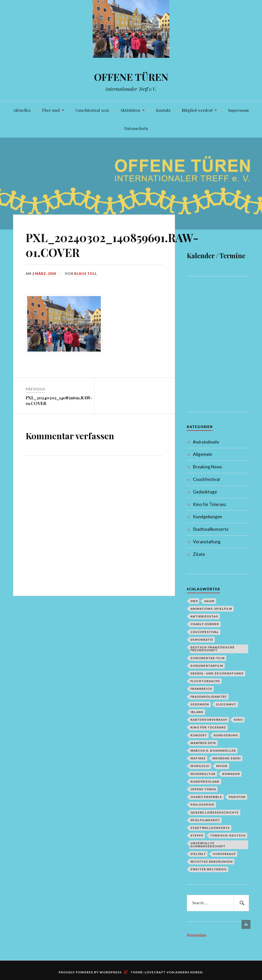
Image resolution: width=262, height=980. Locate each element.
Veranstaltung (207, 542)
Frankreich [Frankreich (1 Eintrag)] (201, 689)
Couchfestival (206, 479)
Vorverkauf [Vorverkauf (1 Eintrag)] (224, 854)
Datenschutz (136, 128)
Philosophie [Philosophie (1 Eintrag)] (202, 804)
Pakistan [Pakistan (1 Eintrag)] (237, 797)
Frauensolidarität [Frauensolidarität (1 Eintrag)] (209, 697)
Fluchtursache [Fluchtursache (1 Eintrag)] (205, 681)
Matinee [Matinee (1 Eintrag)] (198, 758)
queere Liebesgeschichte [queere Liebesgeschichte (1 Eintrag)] (215, 812)
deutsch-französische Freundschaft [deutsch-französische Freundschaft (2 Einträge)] (212, 649)
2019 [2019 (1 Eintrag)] (194, 601)
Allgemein (203, 454)
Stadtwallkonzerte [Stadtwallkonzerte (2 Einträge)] (210, 828)
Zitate (199, 554)
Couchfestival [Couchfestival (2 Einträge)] (205, 632)
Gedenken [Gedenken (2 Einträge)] (200, 704)
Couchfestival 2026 (92, 110)
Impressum (239, 110)
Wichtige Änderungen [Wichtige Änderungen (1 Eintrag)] (212, 861)
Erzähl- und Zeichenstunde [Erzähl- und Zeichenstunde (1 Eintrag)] (217, 673)
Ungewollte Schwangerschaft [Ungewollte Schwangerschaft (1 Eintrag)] (208, 844)
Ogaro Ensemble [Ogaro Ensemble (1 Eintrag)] (206, 797)
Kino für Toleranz (210, 504)
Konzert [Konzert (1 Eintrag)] (199, 735)
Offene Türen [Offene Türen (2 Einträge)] (203, 789)
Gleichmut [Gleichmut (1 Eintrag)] (226, 704)
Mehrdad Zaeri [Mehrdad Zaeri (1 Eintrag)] (227, 758)
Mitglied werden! (197, 110)
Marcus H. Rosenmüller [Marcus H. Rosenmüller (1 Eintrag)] (213, 751)
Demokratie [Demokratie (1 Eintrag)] (202, 640)
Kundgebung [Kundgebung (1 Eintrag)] (226, 735)
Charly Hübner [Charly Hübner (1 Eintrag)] (205, 624)
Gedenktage (205, 492)
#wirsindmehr (206, 442)
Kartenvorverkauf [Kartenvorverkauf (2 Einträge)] (209, 720)
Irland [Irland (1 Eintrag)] (197, 712)
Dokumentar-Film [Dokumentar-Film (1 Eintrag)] (208, 658)
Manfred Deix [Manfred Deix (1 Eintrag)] (203, 743)
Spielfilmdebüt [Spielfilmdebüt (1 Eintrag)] (205, 820)
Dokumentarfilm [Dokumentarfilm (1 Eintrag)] (207, 666)
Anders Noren (189, 972)
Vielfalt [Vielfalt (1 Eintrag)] (198, 854)
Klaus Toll (86, 274)
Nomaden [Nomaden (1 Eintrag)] (231, 774)
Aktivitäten (130, 110)
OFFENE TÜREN (131, 77)
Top (246, 924)
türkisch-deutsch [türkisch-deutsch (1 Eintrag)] (228, 835)
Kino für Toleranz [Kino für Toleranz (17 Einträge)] (208, 727)
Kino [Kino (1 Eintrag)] (238, 720)
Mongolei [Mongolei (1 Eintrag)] (200, 766)
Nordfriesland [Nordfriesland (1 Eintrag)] (205, 781)
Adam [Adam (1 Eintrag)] (209, 601)
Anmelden (196, 935)
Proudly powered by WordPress (90, 972)
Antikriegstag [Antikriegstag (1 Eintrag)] (204, 616)
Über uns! (51, 110)
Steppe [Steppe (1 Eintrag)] (197, 835)
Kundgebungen (208, 517)
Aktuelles (22, 110)
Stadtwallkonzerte (211, 529)
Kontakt (163, 110)
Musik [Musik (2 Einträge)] (222, 766)
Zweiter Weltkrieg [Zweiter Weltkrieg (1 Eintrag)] (209, 869)
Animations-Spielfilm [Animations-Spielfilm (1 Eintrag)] (211, 609)
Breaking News (208, 467)
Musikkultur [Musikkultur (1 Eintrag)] (203, 774)
